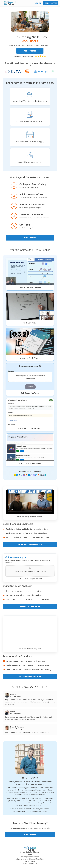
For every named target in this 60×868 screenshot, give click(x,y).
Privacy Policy (30, 861)
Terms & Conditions (30, 864)
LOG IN (38, 3)
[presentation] (30, 571)
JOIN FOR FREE (51, 3)
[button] (9, 3)
